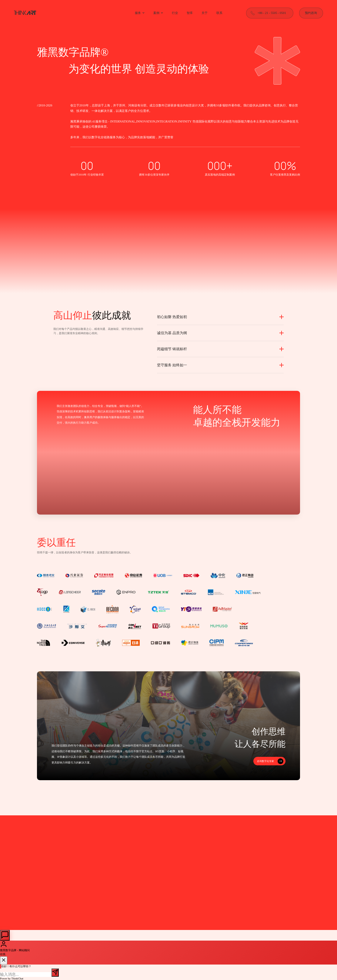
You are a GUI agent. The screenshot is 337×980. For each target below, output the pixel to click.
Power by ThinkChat (12, 978)
